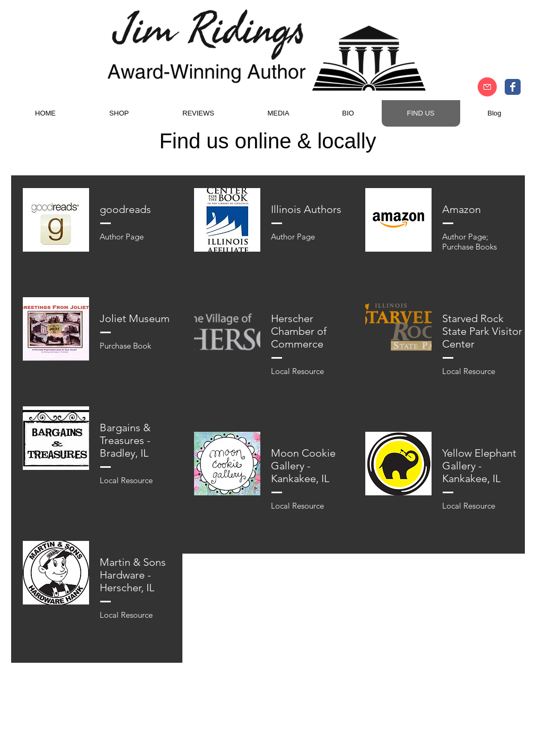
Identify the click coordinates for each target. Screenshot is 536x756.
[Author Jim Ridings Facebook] (513, 87)
